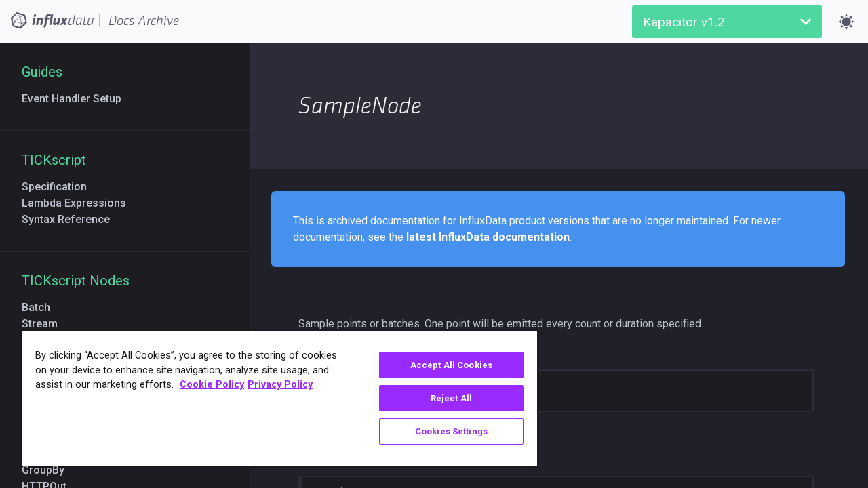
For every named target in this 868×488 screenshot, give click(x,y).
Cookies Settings (441, 431)
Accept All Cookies (441, 365)
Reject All (441, 398)
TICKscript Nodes (76, 281)
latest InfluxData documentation (488, 237)
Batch (41, 307)
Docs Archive (144, 21)
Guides (42, 72)
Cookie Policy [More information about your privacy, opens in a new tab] (212, 385)
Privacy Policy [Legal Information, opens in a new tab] (280, 385)
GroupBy (48, 470)
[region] (273, 399)
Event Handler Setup (77, 99)
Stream (45, 324)
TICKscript (54, 160)
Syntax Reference (71, 219)
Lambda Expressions (79, 203)
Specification (60, 187)
